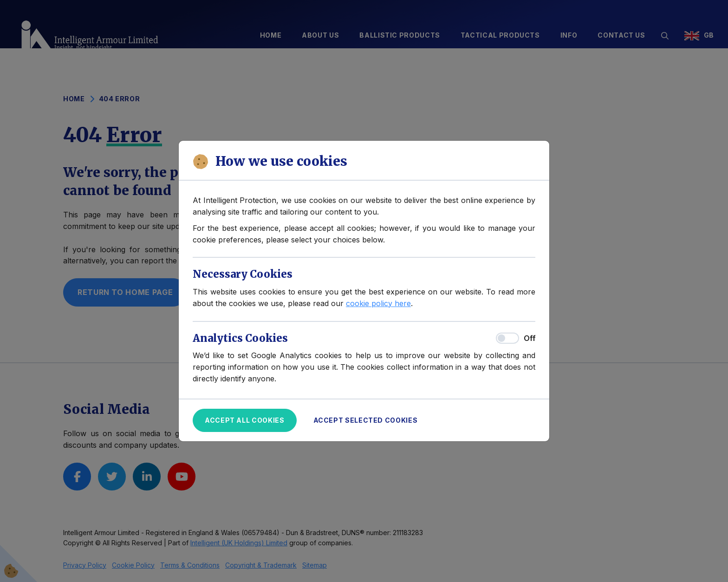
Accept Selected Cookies (366, 420)
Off (530, 338)
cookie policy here (378, 303)
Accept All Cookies (245, 420)
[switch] (507, 338)
